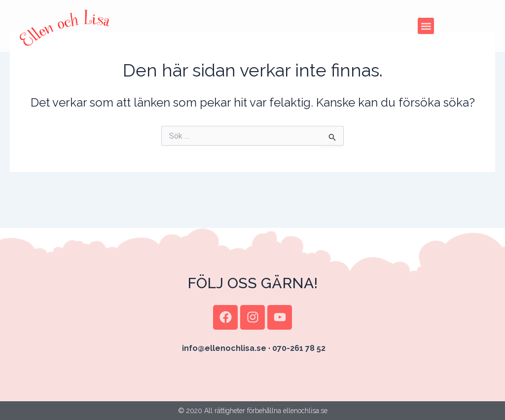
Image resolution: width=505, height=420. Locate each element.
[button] (426, 26)
